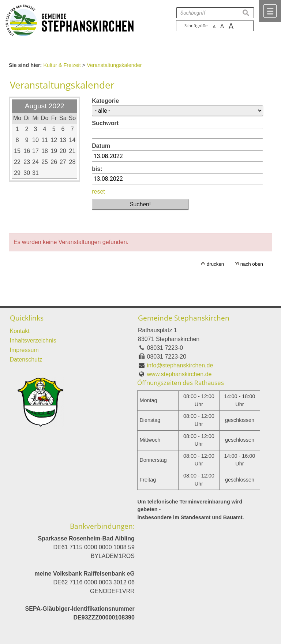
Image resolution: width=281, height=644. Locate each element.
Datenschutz (26, 360)
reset (98, 192)
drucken (215, 264)
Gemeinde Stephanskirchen (184, 318)
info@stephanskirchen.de (180, 365)
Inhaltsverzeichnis (33, 340)
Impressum (24, 350)
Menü (270, 11)
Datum (101, 146)
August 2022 (45, 106)
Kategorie (105, 101)
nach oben (252, 264)
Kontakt (20, 331)
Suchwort (105, 123)
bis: (97, 169)
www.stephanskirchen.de (179, 374)
